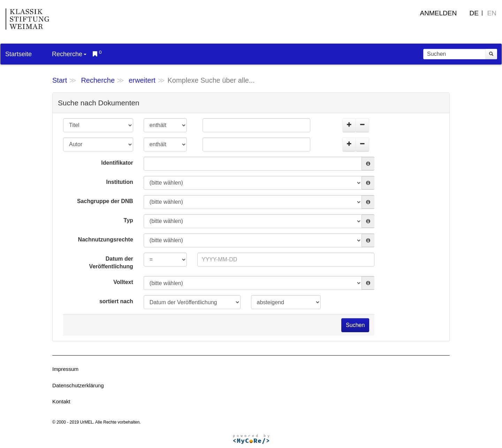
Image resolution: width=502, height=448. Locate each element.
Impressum (65, 369)
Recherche (69, 54)
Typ (128, 220)
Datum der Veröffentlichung (111, 263)
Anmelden (439, 13)
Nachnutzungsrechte (106, 240)
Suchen (355, 325)
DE (474, 13)
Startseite (18, 54)
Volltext (123, 282)
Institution (120, 182)
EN (492, 13)
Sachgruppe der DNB (105, 201)
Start (60, 80)
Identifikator (117, 163)
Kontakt (61, 401)
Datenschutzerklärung (78, 385)
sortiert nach (116, 301)
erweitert (142, 80)
